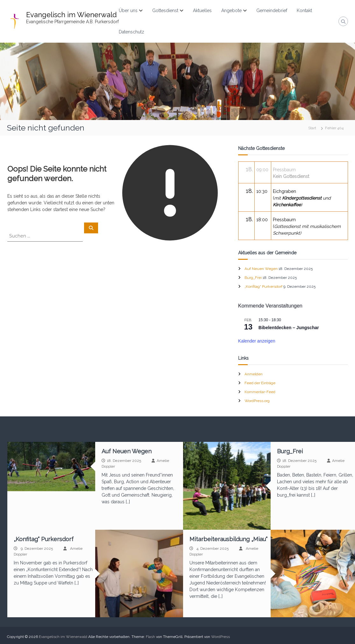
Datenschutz (131, 32)
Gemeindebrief (272, 11)
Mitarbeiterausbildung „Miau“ (228, 539)
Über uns (128, 11)
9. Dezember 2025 (37, 548)
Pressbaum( (307, 226)
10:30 (262, 191)
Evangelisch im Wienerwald (71, 15)
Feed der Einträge (260, 383)
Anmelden (254, 374)
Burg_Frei (253, 278)
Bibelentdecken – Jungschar (289, 328)
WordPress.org (257, 401)
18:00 (262, 220)
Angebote (231, 11)
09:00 (262, 170)
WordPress (220, 637)
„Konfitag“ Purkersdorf (263, 287)
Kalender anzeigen (257, 341)
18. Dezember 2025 (124, 461)
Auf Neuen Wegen (261, 269)
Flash (150, 637)
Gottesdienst (165, 11)
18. (249, 169)
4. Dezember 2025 (213, 548)
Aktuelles (202, 11)
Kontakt (304, 11)
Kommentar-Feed (260, 392)
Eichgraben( (302, 198)
